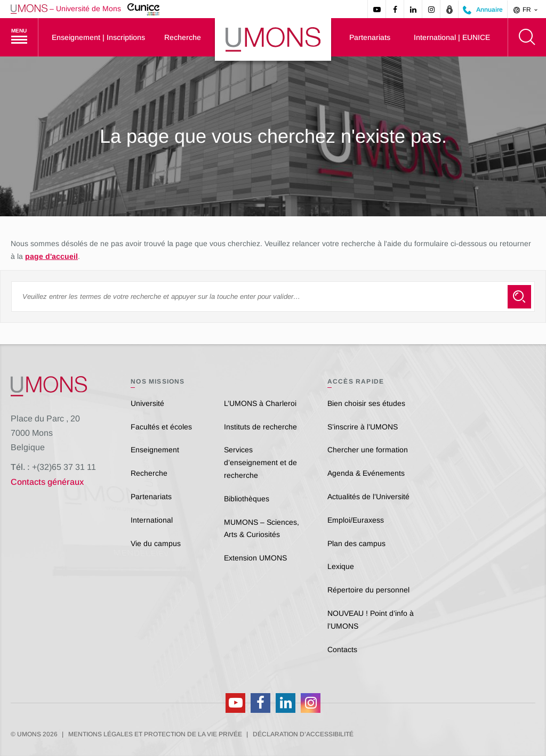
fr (526, 10)
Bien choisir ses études (366, 403)
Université (147, 403)
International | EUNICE (452, 37)
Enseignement (155, 450)
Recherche (183, 37)
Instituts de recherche (260, 427)
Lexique (341, 566)
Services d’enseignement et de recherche (260, 462)
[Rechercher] (527, 37)
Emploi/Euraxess (356, 520)
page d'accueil (51, 256)
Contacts (342, 649)
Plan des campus (356, 543)
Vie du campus (156, 543)
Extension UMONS (255, 558)
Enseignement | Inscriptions (98, 37)
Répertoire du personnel (368, 590)
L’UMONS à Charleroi (260, 403)
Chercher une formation (368, 450)
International (152, 520)
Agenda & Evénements (366, 473)
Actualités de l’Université (368, 497)
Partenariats (370, 37)
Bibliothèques (247, 499)
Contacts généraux (47, 482)
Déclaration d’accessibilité (303, 734)
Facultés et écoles (161, 427)
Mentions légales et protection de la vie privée (155, 734)
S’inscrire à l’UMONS (363, 427)
